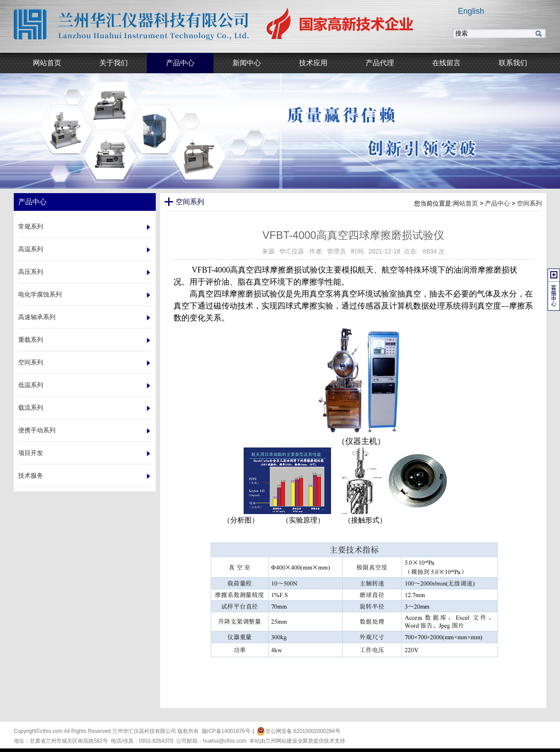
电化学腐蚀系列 (40, 294)
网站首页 (465, 203)
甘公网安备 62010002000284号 (298, 731)
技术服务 (31, 475)
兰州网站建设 (281, 741)
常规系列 (31, 226)
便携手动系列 (37, 430)
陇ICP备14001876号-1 (229, 731)
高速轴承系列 (37, 317)
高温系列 (31, 249)
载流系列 (31, 408)
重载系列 (31, 340)
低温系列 (31, 385)
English (471, 11)
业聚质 (305, 741)
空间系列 (31, 362)
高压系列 (31, 272)
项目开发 (31, 453)
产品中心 (497, 203)
